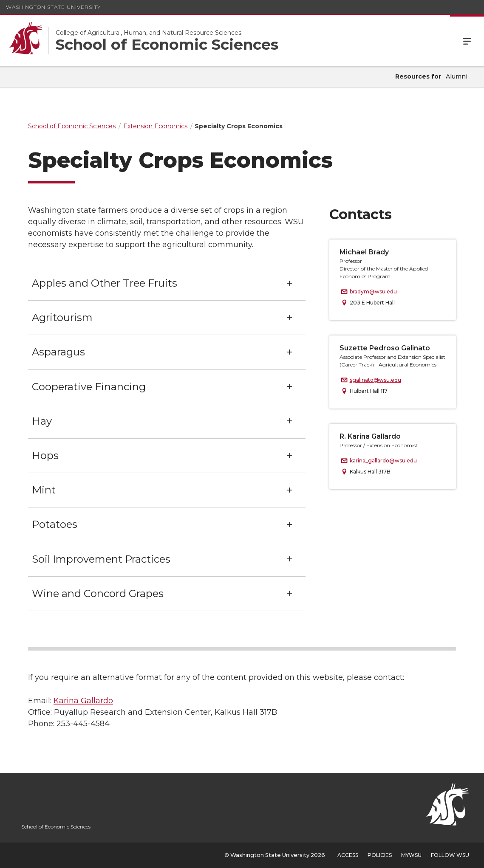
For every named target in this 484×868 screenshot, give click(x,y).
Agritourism (62, 317)
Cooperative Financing (89, 387)
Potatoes (55, 524)
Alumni (457, 76)
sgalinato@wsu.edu (375, 380)
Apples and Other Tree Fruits (105, 283)
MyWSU (411, 855)
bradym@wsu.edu (373, 292)
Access (348, 855)
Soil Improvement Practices (101, 559)
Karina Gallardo (83, 701)
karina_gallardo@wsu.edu (383, 461)
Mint (44, 490)
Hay (42, 421)
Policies (380, 855)
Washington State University (53, 7)
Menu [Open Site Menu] (467, 40)
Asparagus (58, 352)
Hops (45, 455)
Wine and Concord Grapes (98, 593)
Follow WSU (450, 855)
